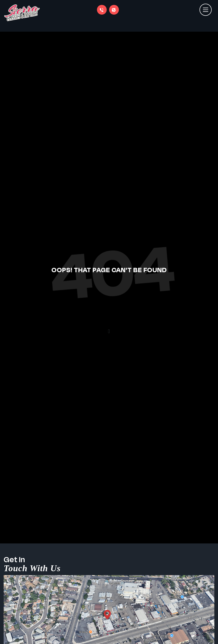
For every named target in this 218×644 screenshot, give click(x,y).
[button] (109, 331)
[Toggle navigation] (205, 7)
